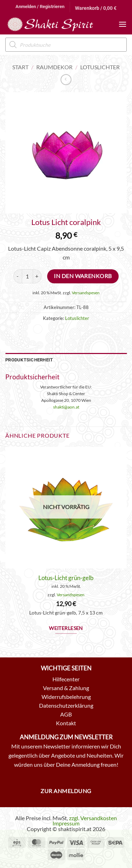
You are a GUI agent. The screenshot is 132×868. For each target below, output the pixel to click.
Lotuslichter (100, 67)
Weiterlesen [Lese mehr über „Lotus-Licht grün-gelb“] (66, 628)
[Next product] (66, 80)
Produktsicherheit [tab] (29, 360)
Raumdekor (54, 67)
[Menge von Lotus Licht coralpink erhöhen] (37, 276)
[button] (40, 7)
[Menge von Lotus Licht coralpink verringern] (18, 276)
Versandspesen (86, 293)
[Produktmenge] (27, 276)
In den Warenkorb (83, 276)
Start (20, 67)
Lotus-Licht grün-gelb (66, 578)
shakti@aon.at (66, 407)
